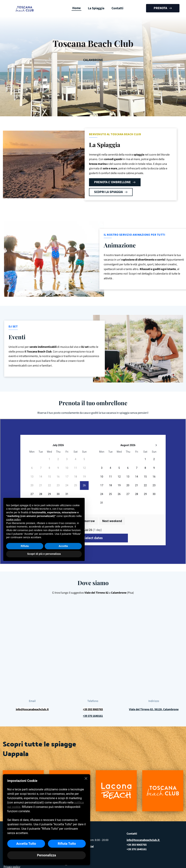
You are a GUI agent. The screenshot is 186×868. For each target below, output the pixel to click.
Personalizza (46, 855)
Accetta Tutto (26, 844)
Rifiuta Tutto (67, 844)
